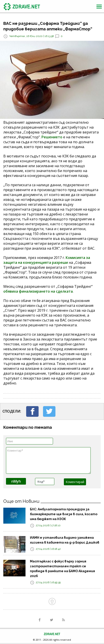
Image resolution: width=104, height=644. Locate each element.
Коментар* (48, 460)
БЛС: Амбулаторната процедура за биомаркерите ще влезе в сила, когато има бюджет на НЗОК (64, 514)
